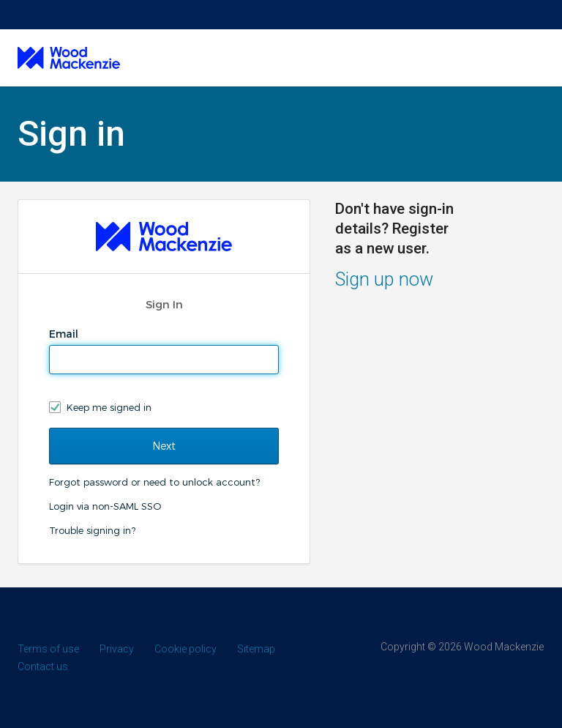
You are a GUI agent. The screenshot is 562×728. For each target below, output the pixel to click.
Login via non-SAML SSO (105, 506)
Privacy (117, 649)
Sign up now (384, 279)
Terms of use (48, 649)
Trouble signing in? (92, 530)
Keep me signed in (109, 407)
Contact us (43, 666)
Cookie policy (186, 649)
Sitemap (256, 649)
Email (65, 334)
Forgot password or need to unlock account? (154, 482)
